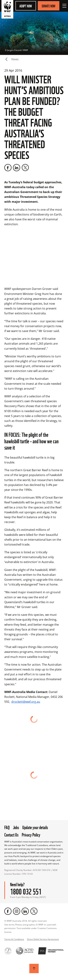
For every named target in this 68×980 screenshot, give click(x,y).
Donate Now (49, 6)
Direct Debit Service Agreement (43, 939)
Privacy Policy (31, 834)
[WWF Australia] (7, 10)
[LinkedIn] (17, 168)
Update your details (35, 827)
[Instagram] (17, 911)
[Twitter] (25, 168)
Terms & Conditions (14, 939)
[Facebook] (8, 168)
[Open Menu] (64, 6)
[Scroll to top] (34, 968)
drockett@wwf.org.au (26, 702)
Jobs (16, 827)
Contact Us (11, 834)
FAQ (7, 827)
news (15, 59)
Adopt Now (26, 6)
